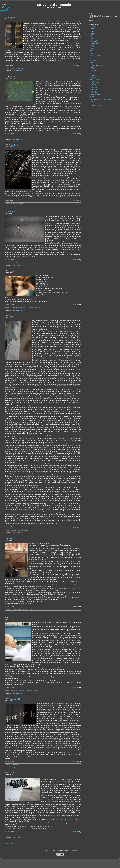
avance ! (12, 271)
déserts (92, 72)
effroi (91, 54)
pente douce (14, 145)
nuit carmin (93, 86)
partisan (92, 98)
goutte (12, 618)
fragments (93, 74)
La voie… (93, 45)
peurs (91, 47)
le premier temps (95, 79)
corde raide (93, 84)
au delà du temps (95, 82)
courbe (92, 49)
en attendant (93, 88)
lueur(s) (92, 96)
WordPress (74, 851)
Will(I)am (92, 67)
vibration (13, 212)
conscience (93, 71)
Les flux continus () (97, 105)
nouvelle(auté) (94, 69)
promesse (93, 60)
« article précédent (10, 843)
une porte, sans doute (96, 91)
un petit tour (93, 77)
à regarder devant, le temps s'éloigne (100, 99)
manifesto (13, 77)
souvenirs (93, 76)
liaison (92, 50)
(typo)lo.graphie (15, 699)
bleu (91, 59)
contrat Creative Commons (70, 857)
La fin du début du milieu (97, 65)
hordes (92, 57)
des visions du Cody (96, 94)
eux (11, 539)
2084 (11, 316)
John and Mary (94, 43)
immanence (93, 64)
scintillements (14, 773)
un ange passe (94, 81)
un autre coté (94, 89)
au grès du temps (18, 71)
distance (12, 17)
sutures (92, 62)
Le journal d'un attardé (54, 5)
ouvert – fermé (94, 93)
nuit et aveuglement (95, 55)
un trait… (92, 101)
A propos (92, 22)
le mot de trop (94, 52)
